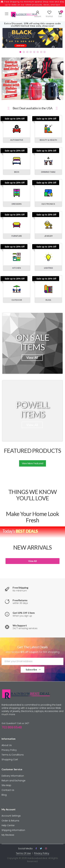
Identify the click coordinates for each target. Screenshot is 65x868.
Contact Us (8, 790)
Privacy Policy (9, 750)
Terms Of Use (23, 853)
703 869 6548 (12, 727)
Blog (4, 795)
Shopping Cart (10, 759)
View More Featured (32, 463)
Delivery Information (13, 776)
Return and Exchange (13, 781)
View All (32, 358)
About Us (7, 745)
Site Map (6, 785)
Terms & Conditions (13, 755)
